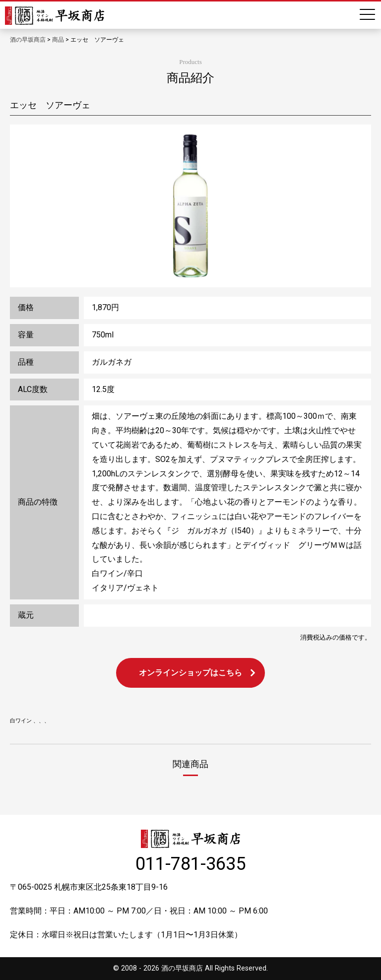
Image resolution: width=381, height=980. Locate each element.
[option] (190, 206)
